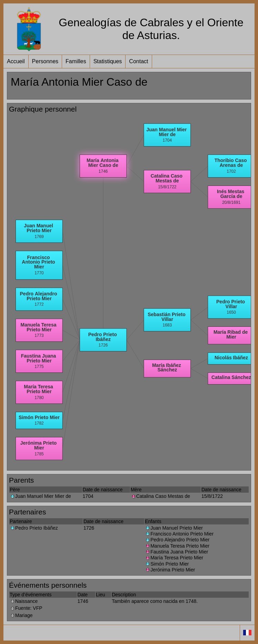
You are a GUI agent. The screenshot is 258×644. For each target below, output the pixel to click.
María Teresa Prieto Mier (174, 558)
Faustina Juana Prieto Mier (176, 552)
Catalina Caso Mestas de (160, 496)
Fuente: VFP (26, 608)
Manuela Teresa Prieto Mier (177, 546)
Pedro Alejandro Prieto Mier (177, 540)
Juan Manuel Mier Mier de (40, 496)
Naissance (24, 601)
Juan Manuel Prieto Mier (174, 528)
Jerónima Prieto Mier (170, 570)
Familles (76, 61)
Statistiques (108, 61)
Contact (138, 61)
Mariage (21, 615)
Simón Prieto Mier (167, 564)
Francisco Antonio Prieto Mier (179, 534)
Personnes (45, 61)
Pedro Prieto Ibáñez (34, 528)
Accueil (16, 61)
